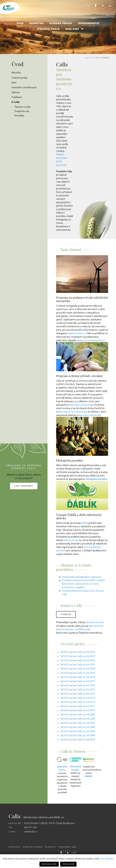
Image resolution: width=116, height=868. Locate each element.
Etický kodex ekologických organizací (82, 576)
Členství (54, 845)
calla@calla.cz (31, 829)
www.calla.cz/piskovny (80, 404)
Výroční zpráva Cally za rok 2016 (78, 684)
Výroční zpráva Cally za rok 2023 (78, 655)
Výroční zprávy (35, 845)
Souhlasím (68, 864)
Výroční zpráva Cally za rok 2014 (78, 692)
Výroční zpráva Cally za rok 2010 (78, 709)
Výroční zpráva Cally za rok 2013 (78, 696)
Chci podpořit (24, 485)
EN (110, 7)
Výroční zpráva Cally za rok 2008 (78, 717)
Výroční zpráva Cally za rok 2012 (78, 701)
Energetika (36, 25)
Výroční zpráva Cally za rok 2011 (78, 705)
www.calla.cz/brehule (88, 415)
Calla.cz (89, 58)
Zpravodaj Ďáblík (48, 30)
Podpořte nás (72, 845)
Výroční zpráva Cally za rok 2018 (78, 676)
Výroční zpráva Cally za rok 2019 (78, 672)
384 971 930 (30, 825)
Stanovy (66, 613)
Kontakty (15, 845)
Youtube (103, 7)
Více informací (107, 859)
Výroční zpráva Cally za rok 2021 (78, 663)
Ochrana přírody (61, 25)
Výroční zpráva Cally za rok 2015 (78, 688)
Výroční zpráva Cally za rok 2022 (78, 659)
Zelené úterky (71, 540)
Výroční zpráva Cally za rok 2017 (78, 680)
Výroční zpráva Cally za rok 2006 (78, 725)
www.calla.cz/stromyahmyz (71, 411)
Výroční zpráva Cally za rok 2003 (78, 738)
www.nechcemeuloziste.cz (91, 340)
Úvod (20, 25)
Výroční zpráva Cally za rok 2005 (78, 729)
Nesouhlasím (49, 864)
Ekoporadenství (89, 25)
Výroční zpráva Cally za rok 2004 (78, 733)
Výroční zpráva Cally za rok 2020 (78, 667)
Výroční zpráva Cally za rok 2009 (78, 713)
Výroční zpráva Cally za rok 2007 (78, 721)
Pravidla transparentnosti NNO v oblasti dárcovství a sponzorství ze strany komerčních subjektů (83, 583)
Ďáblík (84, 523)
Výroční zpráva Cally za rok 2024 (78, 651)
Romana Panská (95, 621)
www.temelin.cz (77, 333)
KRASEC (89, 774)
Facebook (95, 7)
